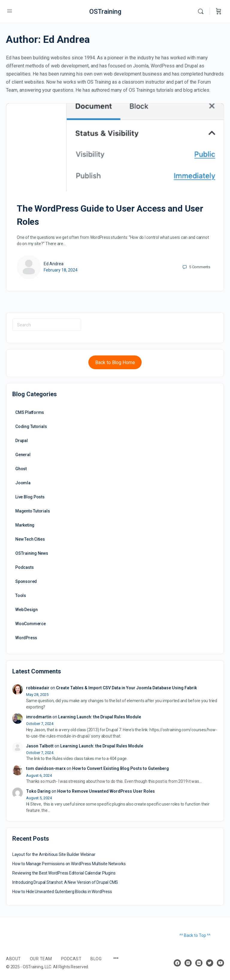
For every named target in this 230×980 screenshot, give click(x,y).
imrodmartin (39, 717)
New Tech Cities (30, 539)
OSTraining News (32, 553)
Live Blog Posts (30, 497)
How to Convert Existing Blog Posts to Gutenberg (121, 768)
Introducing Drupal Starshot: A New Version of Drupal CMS (65, 882)
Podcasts (24, 567)
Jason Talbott (40, 746)
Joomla (23, 483)
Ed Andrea (54, 264)
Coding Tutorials (31, 426)
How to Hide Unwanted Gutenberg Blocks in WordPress (62, 892)
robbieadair (38, 688)
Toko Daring (38, 791)
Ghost (21, 469)
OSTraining (105, 12)
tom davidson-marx (46, 768)
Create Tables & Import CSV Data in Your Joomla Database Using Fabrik (127, 688)
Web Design (27, 610)
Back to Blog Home (115, 362)
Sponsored (26, 581)
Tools (21, 595)
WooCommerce (31, 624)
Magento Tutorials (32, 511)
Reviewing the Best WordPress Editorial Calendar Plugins (64, 873)
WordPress (26, 638)
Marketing (25, 525)
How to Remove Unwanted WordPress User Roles (106, 791)
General (23, 455)
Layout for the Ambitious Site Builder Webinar (54, 854)
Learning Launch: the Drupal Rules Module (100, 717)
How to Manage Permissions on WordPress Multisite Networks (69, 864)
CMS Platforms (30, 412)
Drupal (22, 441)
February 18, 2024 (61, 270)
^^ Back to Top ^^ (195, 935)
